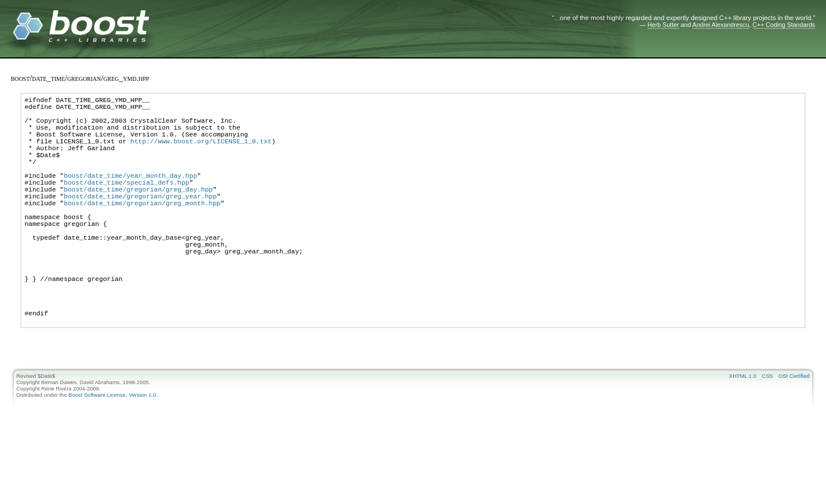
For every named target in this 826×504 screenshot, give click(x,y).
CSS (767, 433)
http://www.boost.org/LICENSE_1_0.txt (201, 153)
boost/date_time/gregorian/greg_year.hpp (140, 222)
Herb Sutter (663, 25)
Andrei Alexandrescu (721, 25)
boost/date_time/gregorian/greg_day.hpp (138, 213)
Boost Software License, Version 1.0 (112, 452)
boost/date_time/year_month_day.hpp (130, 196)
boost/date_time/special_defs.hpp (126, 204)
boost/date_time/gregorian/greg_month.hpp (142, 230)
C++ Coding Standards (784, 25)
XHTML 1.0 (743, 433)
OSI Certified (794, 433)
